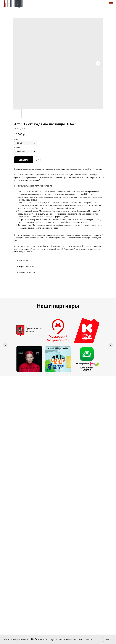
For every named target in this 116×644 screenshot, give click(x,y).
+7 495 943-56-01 (58, 584)
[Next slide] (111, 345)
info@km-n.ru (58, 596)
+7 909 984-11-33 (58, 588)
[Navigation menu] (111, 4)
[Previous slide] (5, 345)
